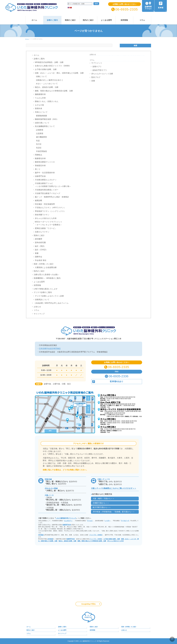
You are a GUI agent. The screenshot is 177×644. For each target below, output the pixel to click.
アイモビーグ (125, 521)
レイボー (107, 521)
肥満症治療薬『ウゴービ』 (46, 228)
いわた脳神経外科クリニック (66, 518)
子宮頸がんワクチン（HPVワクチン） (50, 208)
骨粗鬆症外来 (40, 166)
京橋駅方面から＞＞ (101, 503)
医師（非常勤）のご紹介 (44, 264)
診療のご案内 (39, 59)
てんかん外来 (40, 98)
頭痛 (93, 81)
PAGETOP (88, 617)
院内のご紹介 (39, 271)
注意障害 (40, 134)
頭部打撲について (42, 123)
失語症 (39, 148)
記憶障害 (40, 130)
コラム (36, 310)
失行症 (39, 144)
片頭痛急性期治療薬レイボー (47, 190)
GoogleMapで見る (89, 604)
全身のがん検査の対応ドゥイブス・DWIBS (52, 66)
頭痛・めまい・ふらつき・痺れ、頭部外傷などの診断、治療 (59, 73)
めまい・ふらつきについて (47, 84)
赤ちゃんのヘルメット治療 (102, 74)
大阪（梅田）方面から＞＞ (104, 499)
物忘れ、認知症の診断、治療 (47, 87)
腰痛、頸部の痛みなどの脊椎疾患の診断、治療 (54, 91)
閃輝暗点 (38, 155)
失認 (38, 141)
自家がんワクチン (42, 232)
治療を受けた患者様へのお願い (46, 275)
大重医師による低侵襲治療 (46, 267)
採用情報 (37, 285)
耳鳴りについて (41, 112)
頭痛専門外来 (40, 176)
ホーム (36, 55)
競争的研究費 (40, 243)
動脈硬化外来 (40, 158)
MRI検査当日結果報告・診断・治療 (49, 62)
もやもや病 (39, 105)
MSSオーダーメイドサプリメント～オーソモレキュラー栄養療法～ (49, 223)
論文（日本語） (41, 250)
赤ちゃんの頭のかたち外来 (46, 218)
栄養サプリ (97, 67)
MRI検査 (41, 535)
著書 (37, 253)
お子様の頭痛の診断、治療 (46, 69)
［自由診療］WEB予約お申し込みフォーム (51, 303)
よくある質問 (39, 282)
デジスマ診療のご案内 (43, 292)
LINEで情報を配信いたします (46, 289)
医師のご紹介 (39, 235)
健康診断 (38, 200)
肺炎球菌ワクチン (42, 215)
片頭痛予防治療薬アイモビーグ (48, 193)
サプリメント (97, 63)
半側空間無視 (41, 151)
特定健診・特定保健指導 (45, 204)
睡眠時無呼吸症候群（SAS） (47, 119)
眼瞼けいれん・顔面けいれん (47, 101)
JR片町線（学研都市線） (114, 512)
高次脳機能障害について (45, 126)
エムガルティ (68, 521)
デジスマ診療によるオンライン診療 (49, 296)
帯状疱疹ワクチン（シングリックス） (50, 211)
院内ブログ (96, 77)
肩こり (38, 169)
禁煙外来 (38, 108)
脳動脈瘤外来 (40, 94)
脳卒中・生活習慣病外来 (45, 173)
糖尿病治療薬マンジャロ (45, 162)
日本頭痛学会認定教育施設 (50, 348)
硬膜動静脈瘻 (41, 116)
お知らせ (37, 307)
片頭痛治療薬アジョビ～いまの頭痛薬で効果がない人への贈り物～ (53, 185)
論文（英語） (40, 246)
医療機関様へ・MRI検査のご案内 (47, 278)
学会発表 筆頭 (41, 260)
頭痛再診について (42, 300)
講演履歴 (38, 239)
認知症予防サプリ (100, 70)
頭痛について (41, 76)
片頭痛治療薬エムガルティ (46, 180)
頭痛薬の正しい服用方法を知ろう (50, 80)
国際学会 (38, 257)
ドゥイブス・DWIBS (96, 535)
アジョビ (90, 521)
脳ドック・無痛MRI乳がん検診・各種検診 (52, 197)
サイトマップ (39, 314)
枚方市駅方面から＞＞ (102, 507)
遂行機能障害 (41, 137)
